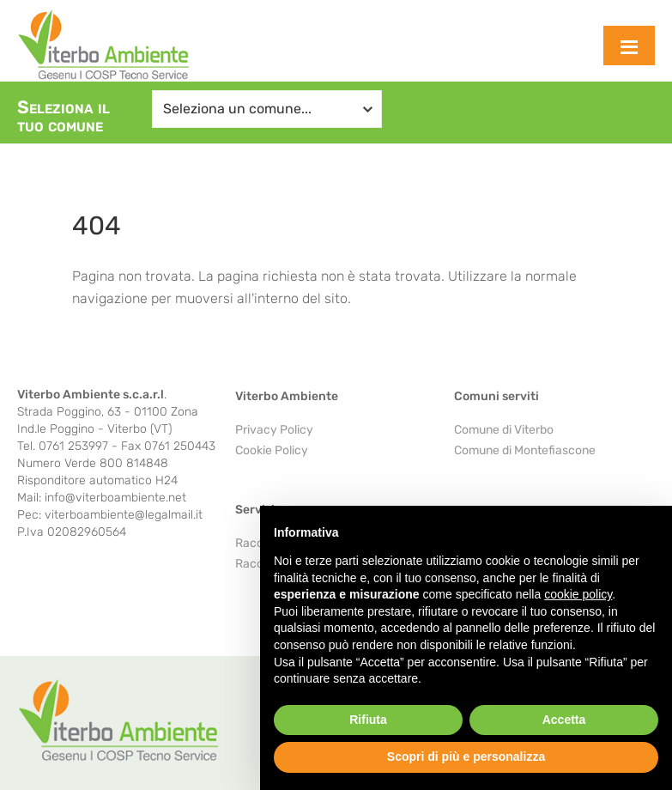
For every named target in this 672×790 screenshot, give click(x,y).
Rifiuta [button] (368, 720)
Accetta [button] (564, 720)
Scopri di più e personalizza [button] (466, 757)
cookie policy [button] (578, 594)
